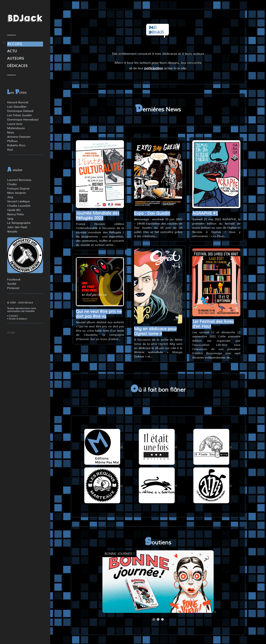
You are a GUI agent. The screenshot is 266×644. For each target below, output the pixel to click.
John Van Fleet (17, 227)
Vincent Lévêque (18, 201)
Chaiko (12, 184)
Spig (10, 219)
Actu (12, 51)
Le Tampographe (19, 223)
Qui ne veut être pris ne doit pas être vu (99, 314)
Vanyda (12, 232)
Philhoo (12, 141)
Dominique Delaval (20, 111)
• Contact (13, 316)
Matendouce (16, 128)
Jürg (10, 197)
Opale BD (14, 210)
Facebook (14, 280)
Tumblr (12, 284)
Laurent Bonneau (19, 180)
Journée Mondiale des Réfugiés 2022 (98, 216)
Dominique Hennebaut (23, 120)
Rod (10, 150)
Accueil (15, 44)
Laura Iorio (15, 124)
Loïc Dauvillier (17, 107)
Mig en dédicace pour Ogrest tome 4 (155, 331)
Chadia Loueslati (19, 206)
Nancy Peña (15, 214)
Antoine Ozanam (19, 137)
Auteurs (16, 59)
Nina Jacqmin (17, 193)
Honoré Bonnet (18, 102)
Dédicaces (17, 66)
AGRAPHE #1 (205, 213)
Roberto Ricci (16, 145)
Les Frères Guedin (20, 115)
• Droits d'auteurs (17, 319)
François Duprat (18, 189)
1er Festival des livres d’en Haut (213, 324)
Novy (11, 133)
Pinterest (13, 288)
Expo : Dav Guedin (152, 213)
